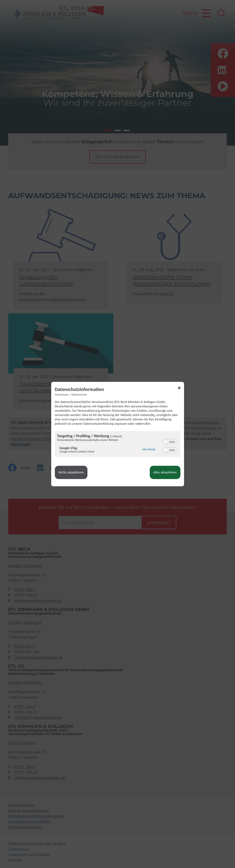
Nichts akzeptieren (71, 472)
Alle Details (149, 450)
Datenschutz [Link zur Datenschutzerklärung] (79, 395)
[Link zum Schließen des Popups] (181, 389)
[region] (118, 445)
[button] (166, 442)
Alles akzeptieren (165, 472)
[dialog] (118, 434)
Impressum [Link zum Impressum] (62, 395)
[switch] (170, 441)
